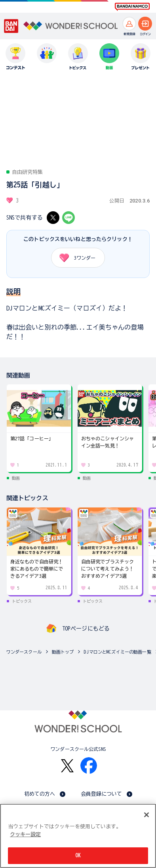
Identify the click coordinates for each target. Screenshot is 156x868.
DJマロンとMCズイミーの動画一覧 (117, 652)
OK (78, 855)
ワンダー (75, 258)
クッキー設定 (25, 834)
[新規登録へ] (129, 24)
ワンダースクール (24, 652)
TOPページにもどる (86, 629)
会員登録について (102, 794)
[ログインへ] (145, 24)
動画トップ (63, 652)
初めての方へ (40, 794)
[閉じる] (146, 815)
